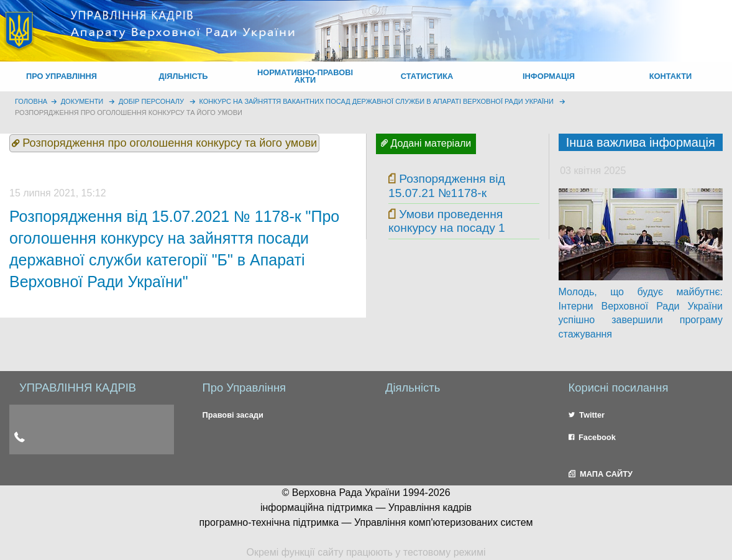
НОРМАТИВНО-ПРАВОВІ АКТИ (305, 76)
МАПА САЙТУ (601, 474)
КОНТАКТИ (670, 76)
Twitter (587, 415)
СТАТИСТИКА (427, 76)
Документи (82, 101)
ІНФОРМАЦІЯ (549, 76)
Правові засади (233, 415)
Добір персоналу (151, 101)
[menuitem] (62, 76)
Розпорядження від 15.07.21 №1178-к (447, 186)
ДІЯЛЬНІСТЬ (184, 76)
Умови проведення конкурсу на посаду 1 (447, 221)
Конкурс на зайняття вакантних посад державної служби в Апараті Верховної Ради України (377, 101)
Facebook (592, 437)
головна (31, 101)
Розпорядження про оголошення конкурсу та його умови (129, 112)
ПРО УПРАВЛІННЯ (62, 76)
